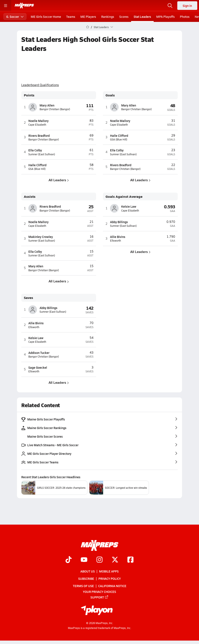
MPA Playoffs (165, 17)
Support (99, 597)
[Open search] (170, 6)
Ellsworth (116, 241)
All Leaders (59, 180)
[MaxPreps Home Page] (88, 27)
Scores (124, 17)
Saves (28, 298)
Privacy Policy (110, 579)
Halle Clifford (37, 165)
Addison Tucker (39, 353)
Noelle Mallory (38, 121)
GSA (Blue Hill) (37, 169)
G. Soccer (15, 17)
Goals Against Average (124, 197)
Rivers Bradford (39, 135)
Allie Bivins (118, 237)
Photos (185, 17)
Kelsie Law (129, 206)
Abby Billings (119, 222)
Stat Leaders (142, 17)
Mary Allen (47, 105)
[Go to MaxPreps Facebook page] (130, 560)
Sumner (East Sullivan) (42, 154)
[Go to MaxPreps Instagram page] (99, 560)
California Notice (112, 586)
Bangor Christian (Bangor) (55, 109)
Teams (71, 17)
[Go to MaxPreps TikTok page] (69, 560)
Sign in (187, 6)
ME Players (88, 17)
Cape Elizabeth (37, 125)
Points (29, 95)
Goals (110, 95)
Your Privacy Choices (99, 591)
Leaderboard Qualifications (40, 85)
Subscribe (86, 579)
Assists (30, 197)
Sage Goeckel (38, 367)
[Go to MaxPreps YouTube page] (84, 560)
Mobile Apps (109, 571)
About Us (88, 571)
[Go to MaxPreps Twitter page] (115, 560)
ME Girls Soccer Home (46, 17)
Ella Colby (35, 150)
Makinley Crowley (41, 237)
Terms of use (83, 586)
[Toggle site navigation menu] (6, 6)
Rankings (108, 17)
